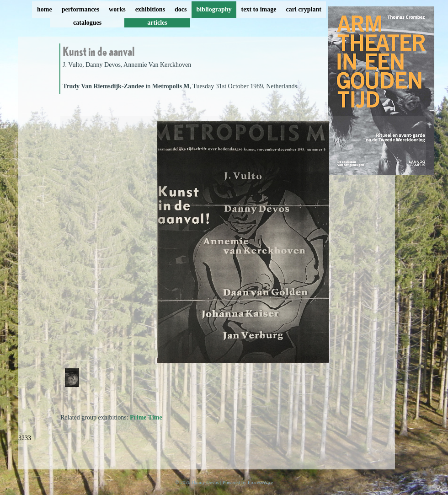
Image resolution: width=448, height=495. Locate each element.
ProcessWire (260, 482)
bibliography (214, 9)
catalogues (87, 23)
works (117, 9)
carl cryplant (303, 9)
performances (80, 9)
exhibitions (150, 9)
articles (157, 23)
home (45, 9)
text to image (259, 9)
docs (181, 9)
